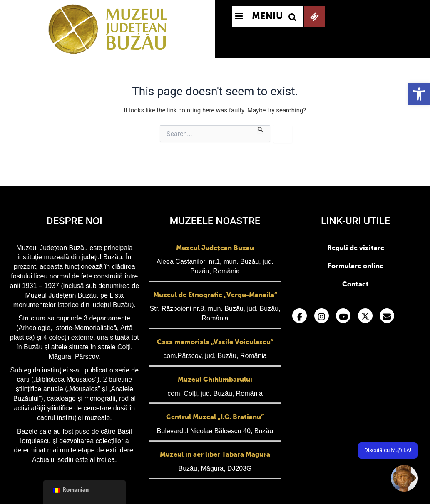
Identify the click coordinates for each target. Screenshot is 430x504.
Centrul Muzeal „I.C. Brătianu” (215, 417)
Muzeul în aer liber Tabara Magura (215, 455)
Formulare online (355, 266)
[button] (419, 94)
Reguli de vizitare (356, 248)
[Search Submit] (261, 129)
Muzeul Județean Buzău (215, 248)
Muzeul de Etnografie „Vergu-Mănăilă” (215, 295)
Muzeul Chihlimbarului (215, 380)
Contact (355, 285)
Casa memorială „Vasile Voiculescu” (215, 343)
